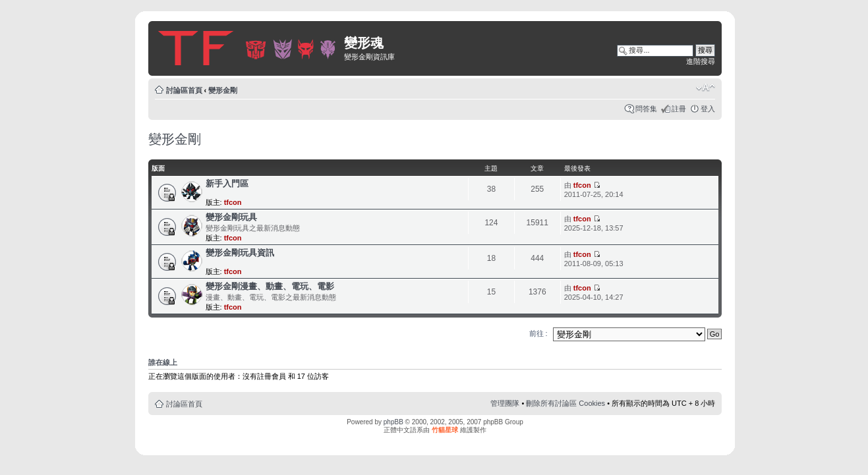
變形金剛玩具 (231, 217)
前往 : (538, 333)
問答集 (646, 109)
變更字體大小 (706, 88)
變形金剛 (223, 90)
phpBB (393, 422)
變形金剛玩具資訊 (240, 253)
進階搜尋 (701, 61)
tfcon (233, 202)
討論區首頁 (184, 90)
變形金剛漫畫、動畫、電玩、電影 (270, 286)
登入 (708, 109)
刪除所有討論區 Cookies (565, 403)
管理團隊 (505, 403)
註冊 (679, 109)
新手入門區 (227, 183)
